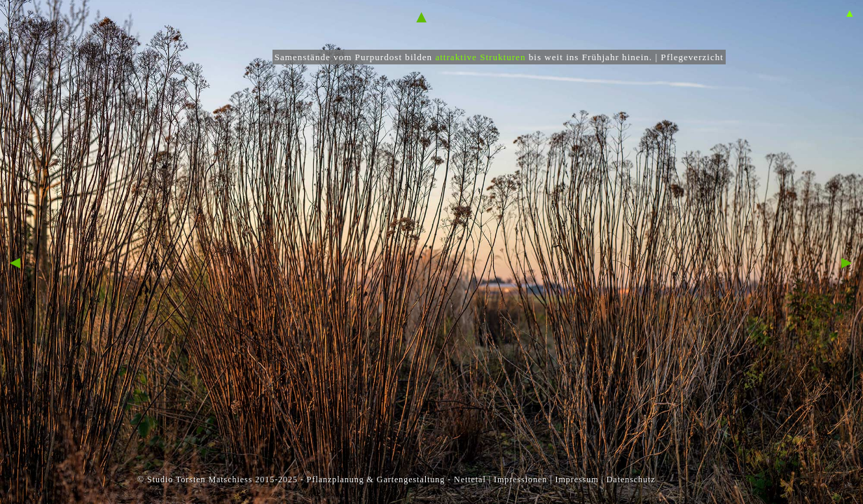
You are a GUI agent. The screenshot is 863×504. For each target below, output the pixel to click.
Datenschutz (631, 479)
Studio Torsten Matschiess (200, 479)
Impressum (577, 479)
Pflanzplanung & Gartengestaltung (376, 479)
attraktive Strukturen (480, 57)
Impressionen (520, 479)
